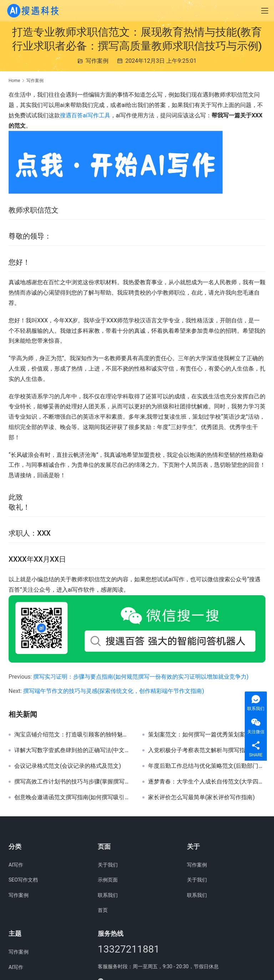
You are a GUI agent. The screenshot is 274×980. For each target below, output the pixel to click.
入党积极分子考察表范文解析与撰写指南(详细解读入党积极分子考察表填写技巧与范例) (207, 750)
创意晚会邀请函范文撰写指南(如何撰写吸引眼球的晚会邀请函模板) (73, 797)
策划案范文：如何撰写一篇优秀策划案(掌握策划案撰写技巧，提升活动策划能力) (207, 735)
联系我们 (108, 895)
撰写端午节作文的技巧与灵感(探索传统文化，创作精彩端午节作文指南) (114, 691)
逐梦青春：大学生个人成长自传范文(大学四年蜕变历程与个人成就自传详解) (207, 782)
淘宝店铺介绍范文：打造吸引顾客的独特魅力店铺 (73, 735)
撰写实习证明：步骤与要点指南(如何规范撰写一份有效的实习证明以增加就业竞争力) (141, 677)
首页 (103, 910)
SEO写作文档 (23, 880)
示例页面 (108, 880)
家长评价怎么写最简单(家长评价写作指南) (201, 797)
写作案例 (97, 61)
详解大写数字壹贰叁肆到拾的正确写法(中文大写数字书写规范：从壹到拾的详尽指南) (73, 750)
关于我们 (108, 865)
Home (14, 81)
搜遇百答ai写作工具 (85, 115)
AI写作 (16, 865)
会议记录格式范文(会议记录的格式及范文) (68, 766)
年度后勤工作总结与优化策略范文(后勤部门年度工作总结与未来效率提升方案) (207, 766)
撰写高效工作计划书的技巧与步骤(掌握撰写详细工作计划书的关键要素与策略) (73, 782)
